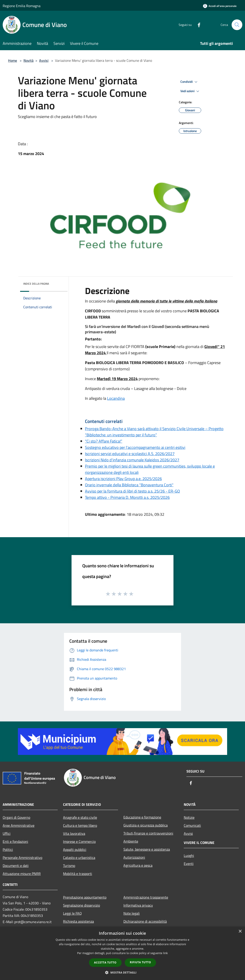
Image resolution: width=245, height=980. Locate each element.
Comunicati (192, 825)
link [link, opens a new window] (166, 953)
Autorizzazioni (134, 857)
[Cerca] (237, 25)
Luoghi (189, 856)
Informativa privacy (138, 905)
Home (13, 60)
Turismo (69, 866)
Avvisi (44, 60)
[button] (122, 972)
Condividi (190, 82)
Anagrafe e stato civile (80, 817)
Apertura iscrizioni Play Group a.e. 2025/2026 (123, 479)
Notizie (189, 817)
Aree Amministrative (19, 825)
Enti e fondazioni (15, 841)
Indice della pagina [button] (36, 284)
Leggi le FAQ (72, 913)
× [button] (240, 931)
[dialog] (122, 953)
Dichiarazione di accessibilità (145, 921)
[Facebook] (197, 25)
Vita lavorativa (74, 833)
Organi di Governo (16, 817)
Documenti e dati (16, 866)
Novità (29, 60)
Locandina (116, 398)
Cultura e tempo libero (80, 825)
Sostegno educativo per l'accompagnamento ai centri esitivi (135, 447)
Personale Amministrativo (22, 858)
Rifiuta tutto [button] (140, 962)
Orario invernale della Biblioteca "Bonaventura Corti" (129, 485)
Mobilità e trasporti (78, 874)
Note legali (132, 913)
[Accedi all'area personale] (220, 6)
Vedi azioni (190, 91)
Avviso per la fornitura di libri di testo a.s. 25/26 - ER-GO (132, 491)
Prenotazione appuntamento (85, 897)
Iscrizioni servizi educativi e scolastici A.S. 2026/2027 (130, 454)
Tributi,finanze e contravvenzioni (148, 833)
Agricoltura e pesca (138, 865)
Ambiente (131, 841)
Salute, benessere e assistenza (147, 849)
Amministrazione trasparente (146, 897)
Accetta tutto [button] (105, 962)
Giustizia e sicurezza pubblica (146, 825)
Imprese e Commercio (79, 841)
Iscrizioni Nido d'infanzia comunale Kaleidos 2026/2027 (132, 460)
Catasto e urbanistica (79, 858)
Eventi (189, 864)
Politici (8, 849)
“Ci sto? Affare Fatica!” (104, 441)
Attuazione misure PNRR (22, 874)
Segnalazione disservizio (81, 905)
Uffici (7, 833)
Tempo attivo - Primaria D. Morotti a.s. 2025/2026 (127, 497)
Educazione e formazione (142, 817)
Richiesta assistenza (78, 921)
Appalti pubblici (75, 849)
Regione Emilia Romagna (22, 6)
